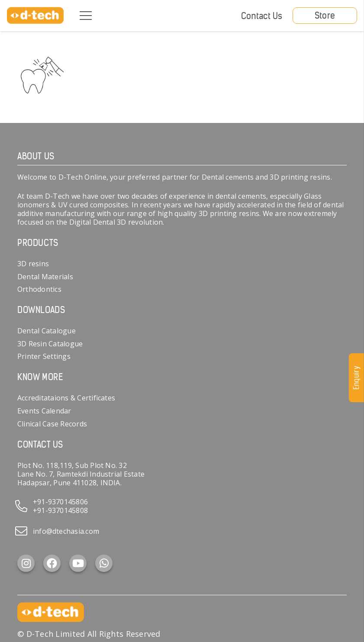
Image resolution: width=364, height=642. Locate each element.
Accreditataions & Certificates (66, 398)
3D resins (33, 264)
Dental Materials (45, 277)
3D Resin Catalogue (50, 344)
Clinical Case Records (52, 424)
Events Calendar (44, 411)
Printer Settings (44, 356)
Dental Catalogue (47, 331)
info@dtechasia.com (66, 531)
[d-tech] (35, 16)
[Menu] (86, 16)
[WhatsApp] (104, 563)
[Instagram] (26, 563)
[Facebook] (52, 563)
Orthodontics (39, 289)
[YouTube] (78, 563)
